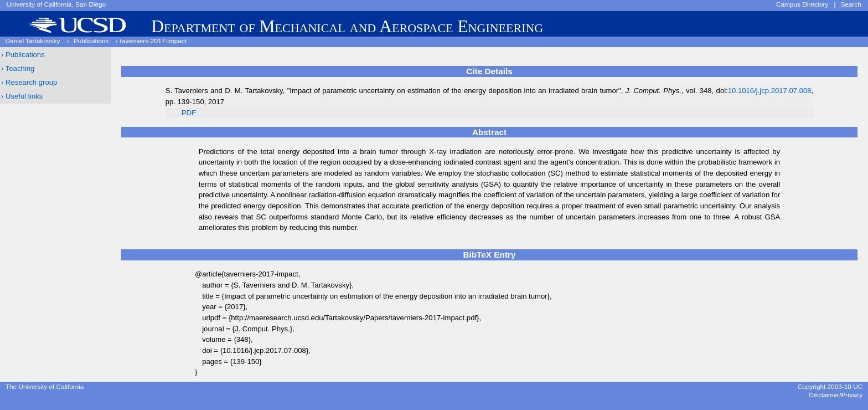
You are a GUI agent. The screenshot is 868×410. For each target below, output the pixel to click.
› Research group (29, 82)
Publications (91, 41)
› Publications (23, 55)
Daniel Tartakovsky (33, 41)
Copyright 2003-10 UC (830, 387)
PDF (189, 113)
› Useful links (22, 96)
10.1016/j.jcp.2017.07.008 (770, 91)
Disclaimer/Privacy (836, 395)
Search (851, 4)
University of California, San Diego (56, 4)
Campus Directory (802, 4)
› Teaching (18, 68)
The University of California (45, 387)
